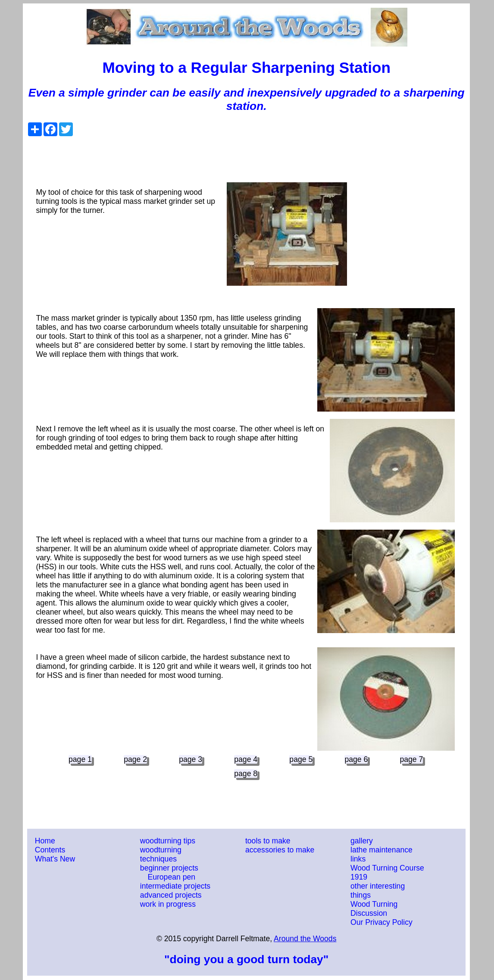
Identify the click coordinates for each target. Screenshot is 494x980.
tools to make (268, 841)
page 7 (412, 759)
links (358, 859)
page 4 (246, 759)
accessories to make (280, 850)
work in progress (168, 904)
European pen (171, 877)
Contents (50, 850)
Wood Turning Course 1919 (387, 872)
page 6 (356, 759)
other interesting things (378, 891)
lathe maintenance (381, 850)
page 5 (301, 759)
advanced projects (171, 895)
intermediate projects (175, 886)
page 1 (80, 759)
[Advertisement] (247, 156)
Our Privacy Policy (381, 922)
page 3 (191, 759)
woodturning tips (168, 841)
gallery (362, 841)
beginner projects (169, 868)
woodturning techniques (161, 854)
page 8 (246, 774)
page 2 (135, 759)
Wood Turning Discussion (374, 909)
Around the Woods (305, 939)
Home (45, 841)
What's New (55, 859)
